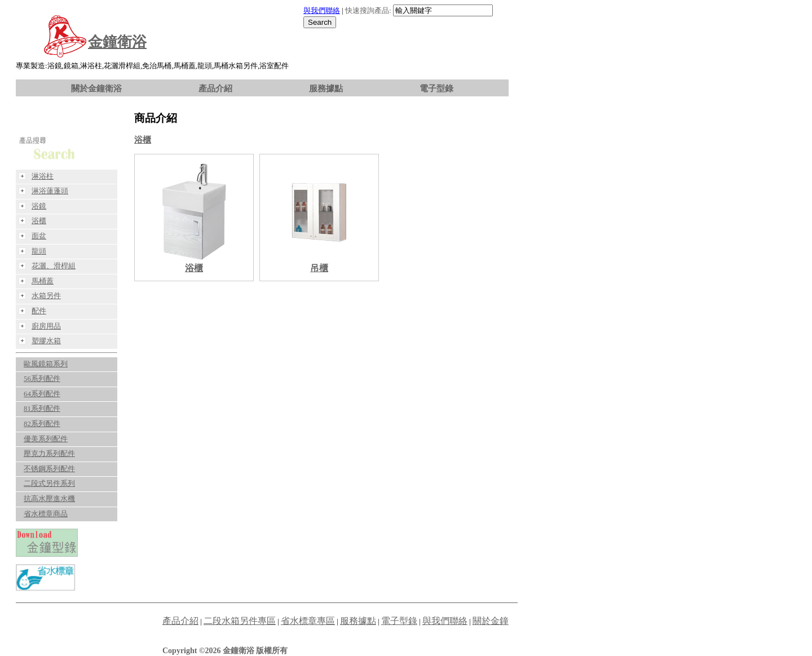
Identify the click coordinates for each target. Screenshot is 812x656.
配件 (39, 311)
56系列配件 (42, 379)
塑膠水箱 (46, 341)
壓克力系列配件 (49, 454)
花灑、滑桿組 (54, 266)
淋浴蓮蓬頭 (50, 191)
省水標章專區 (308, 621)
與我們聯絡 (322, 11)
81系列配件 (42, 409)
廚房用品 (46, 326)
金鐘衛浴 (117, 42)
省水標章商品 (46, 514)
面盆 (39, 236)
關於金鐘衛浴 (96, 88)
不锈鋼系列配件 (49, 469)
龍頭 (39, 251)
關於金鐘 (491, 621)
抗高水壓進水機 (49, 499)
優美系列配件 (46, 439)
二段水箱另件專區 (240, 621)
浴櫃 (143, 140)
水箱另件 (46, 296)
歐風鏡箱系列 (46, 364)
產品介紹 (215, 88)
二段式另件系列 (49, 484)
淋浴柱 (43, 176)
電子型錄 (436, 88)
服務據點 (326, 88)
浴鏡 (39, 206)
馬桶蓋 (43, 281)
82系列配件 (42, 424)
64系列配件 (42, 394)
